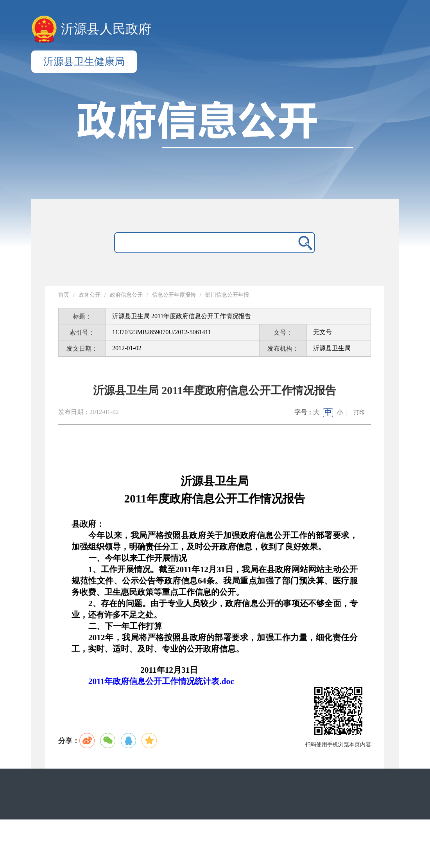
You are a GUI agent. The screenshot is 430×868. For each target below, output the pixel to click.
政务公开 (90, 295)
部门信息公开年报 (227, 295)
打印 (359, 412)
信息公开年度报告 (174, 295)
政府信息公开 (126, 295)
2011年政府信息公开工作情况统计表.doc (161, 681)
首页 (64, 295)
